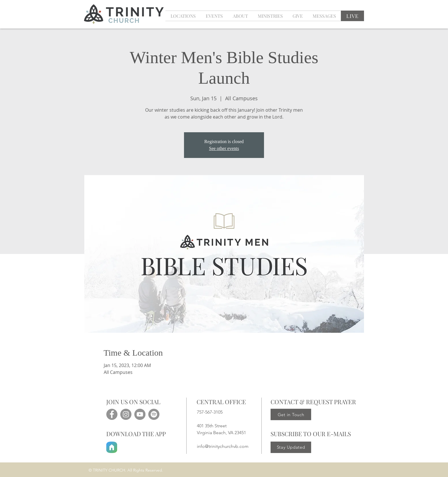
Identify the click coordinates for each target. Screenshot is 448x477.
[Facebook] (112, 414)
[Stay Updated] (291, 447)
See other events (224, 148)
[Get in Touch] (291, 414)
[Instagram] (126, 414)
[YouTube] (140, 414)
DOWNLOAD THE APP (136, 434)
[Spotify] (154, 414)
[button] (214, 16)
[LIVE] (352, 16)
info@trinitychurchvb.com (223, 446)
